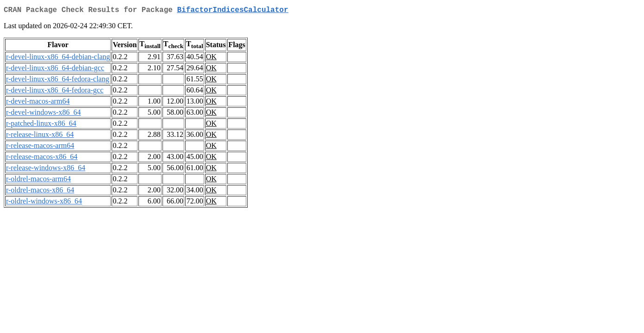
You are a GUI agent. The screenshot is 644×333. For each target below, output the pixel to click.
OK (211, 59)
